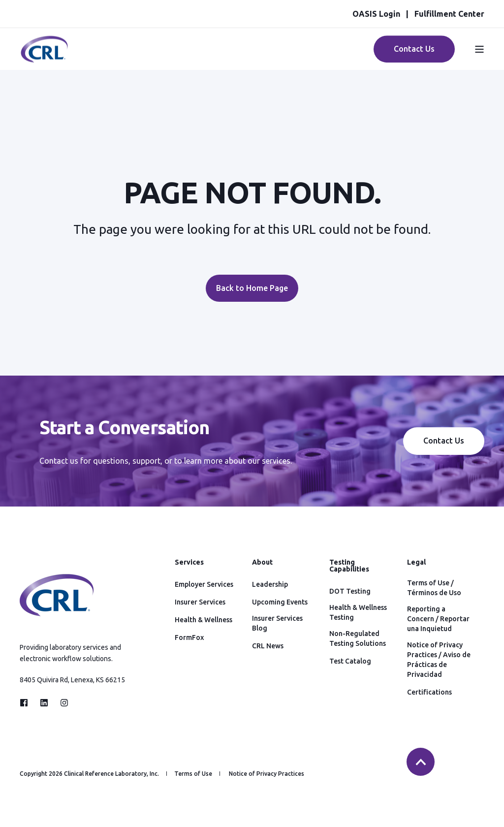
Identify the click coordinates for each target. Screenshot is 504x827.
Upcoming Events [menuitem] (280, 602)
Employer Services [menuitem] (204, 584)
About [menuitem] (262, 562)
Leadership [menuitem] (270, 584)
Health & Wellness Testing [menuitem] (358, 612)
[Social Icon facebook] (27, 703)
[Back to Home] (44, 57)
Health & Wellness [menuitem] (204, 620)
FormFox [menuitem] (189, 637)
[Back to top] (421, 762)
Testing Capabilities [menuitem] (349, 566)
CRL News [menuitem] (268, 646)
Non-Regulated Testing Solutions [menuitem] (358, 638)
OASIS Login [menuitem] (376, 14)
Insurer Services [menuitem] (200, 602)
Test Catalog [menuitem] (350, 661)
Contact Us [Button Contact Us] (414, 49)
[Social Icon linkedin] (44, 703)
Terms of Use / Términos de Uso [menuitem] (434, 588)
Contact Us (444, 441)
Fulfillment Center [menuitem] (449, 14)
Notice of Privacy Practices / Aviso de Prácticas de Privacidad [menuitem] (439, 660)
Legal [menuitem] (416, 562)
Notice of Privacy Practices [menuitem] (267, 774)
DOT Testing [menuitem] (350, 591)
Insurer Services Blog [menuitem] (277, 623)
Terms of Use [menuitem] (193, 774)
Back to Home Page (252, 288)
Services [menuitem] (189, 562)
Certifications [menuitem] (429, 692)
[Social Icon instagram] (61, 703)
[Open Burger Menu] (479, 49)
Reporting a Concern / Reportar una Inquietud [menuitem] (438, 619)
